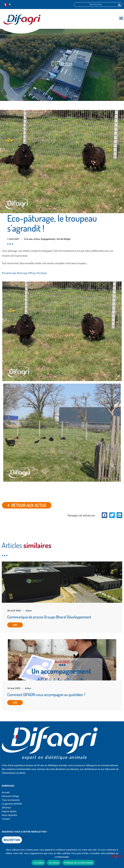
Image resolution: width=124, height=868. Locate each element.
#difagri (32, 273)
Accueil (6, 792)
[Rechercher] (119, 5)
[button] (121, 18)
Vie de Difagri (64, 239)
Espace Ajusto (9, 811)
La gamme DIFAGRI (12, 804)
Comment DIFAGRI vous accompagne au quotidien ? (46, 694)
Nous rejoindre (9, 815)
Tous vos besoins (11, 800)
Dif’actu (6, 808)
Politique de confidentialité (78, 863)
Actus (37, 239)
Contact (6, 819)
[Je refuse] (116, 856)
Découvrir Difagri (10, 796)
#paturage (22, 273)
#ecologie (42, 273)
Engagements (48, 239)
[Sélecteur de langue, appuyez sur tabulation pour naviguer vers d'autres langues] (7, 5)
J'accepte (38, 863)
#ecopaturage (9, 273)
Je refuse (54, 863)
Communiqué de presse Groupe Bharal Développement (49, 617)
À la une (28, 239)
